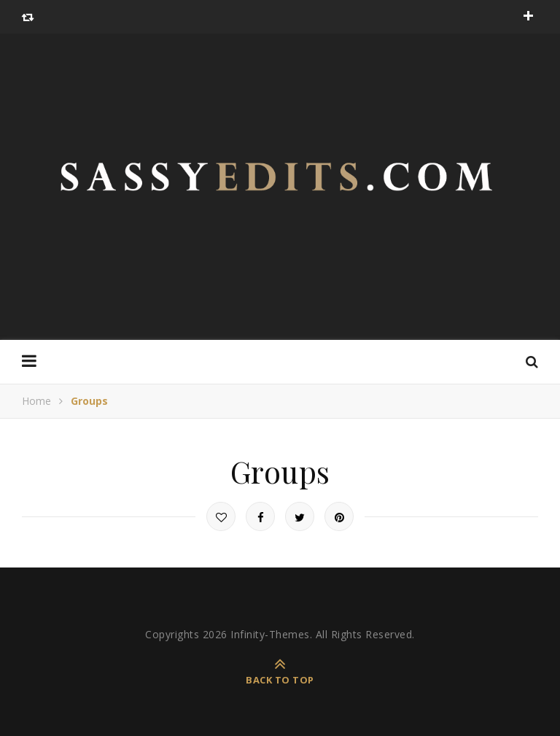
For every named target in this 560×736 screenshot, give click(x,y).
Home (36, 401)
